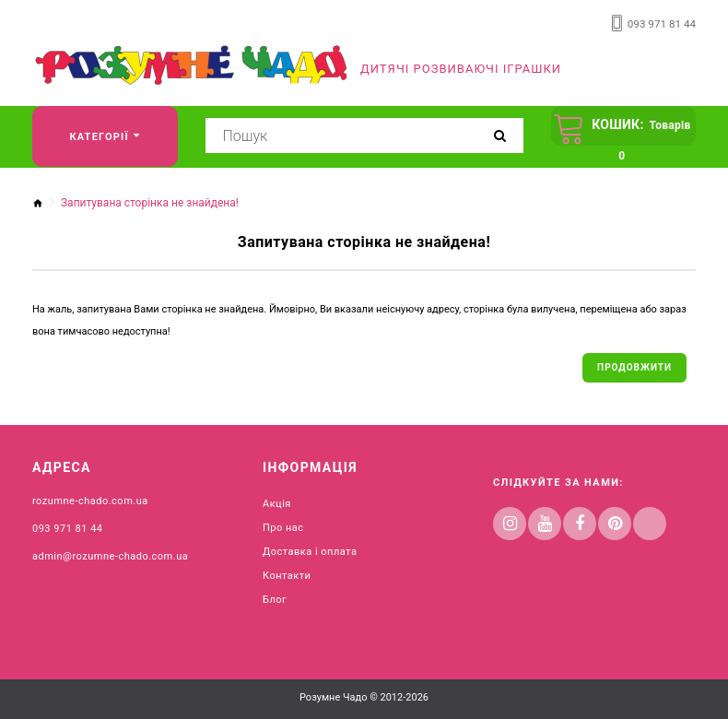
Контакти (287, 574)
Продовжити (634, 365)
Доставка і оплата (310, 550)
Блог (275, 598)
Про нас (283, 526)
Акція (277, 502)
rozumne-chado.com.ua (90, 499)
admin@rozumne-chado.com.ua (110, 554)
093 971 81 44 (663, 24)
